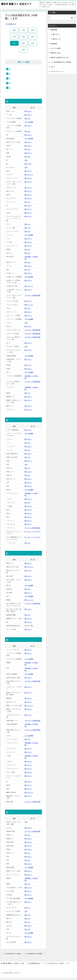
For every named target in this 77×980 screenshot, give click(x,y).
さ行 (33, 32)
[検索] (62, 20)
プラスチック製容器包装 (32, 298)
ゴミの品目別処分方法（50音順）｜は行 (35, 956)
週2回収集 (54, 32)
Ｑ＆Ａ (53, 69)
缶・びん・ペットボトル (32, 534)
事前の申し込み (56, 55)
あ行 (14, 32)
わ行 (24, 52)
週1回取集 (54, 46)
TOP (14, 966)
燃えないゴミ (29, 177)
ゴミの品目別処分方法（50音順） (61, 64)
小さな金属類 (29, 124)
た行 (14, 39)
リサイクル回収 (56, 51)
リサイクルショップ (57, 74)
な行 (24, 39)
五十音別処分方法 (11, 26)
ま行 (14, 45)
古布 (26, 162)
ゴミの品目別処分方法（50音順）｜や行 (13, 956)
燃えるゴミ (28, 113)
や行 (23, 45)
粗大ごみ (27, 121)
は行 (33, 39)
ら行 (33, 45)
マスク (8, 215)
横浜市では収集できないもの (60, 60)
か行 (24, 32)
